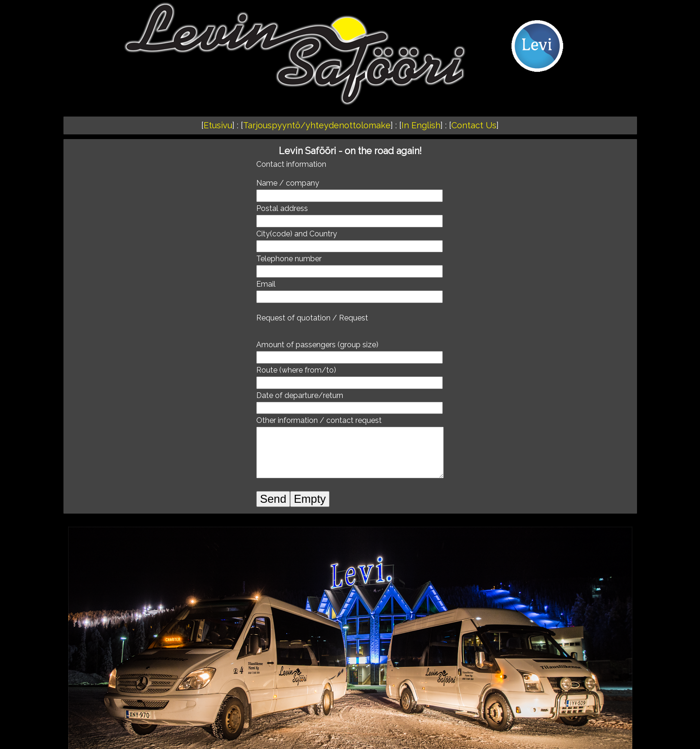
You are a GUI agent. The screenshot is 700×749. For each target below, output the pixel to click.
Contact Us (474, 125)
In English (421, 125)
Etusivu (218, 125)
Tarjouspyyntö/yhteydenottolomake (317, 125)
